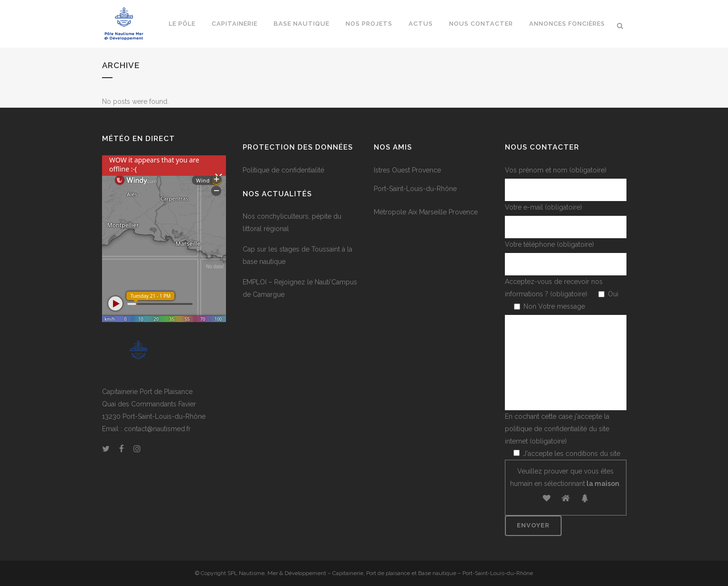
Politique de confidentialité (283, 170)
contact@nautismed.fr (157, 429)
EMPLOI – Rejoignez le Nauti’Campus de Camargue (300, 288)
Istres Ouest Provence (407, 170)
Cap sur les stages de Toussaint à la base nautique (297, 255)
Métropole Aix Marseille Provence (426, 212)
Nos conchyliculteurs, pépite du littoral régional (292, 222)
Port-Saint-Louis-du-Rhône (415, 189)
